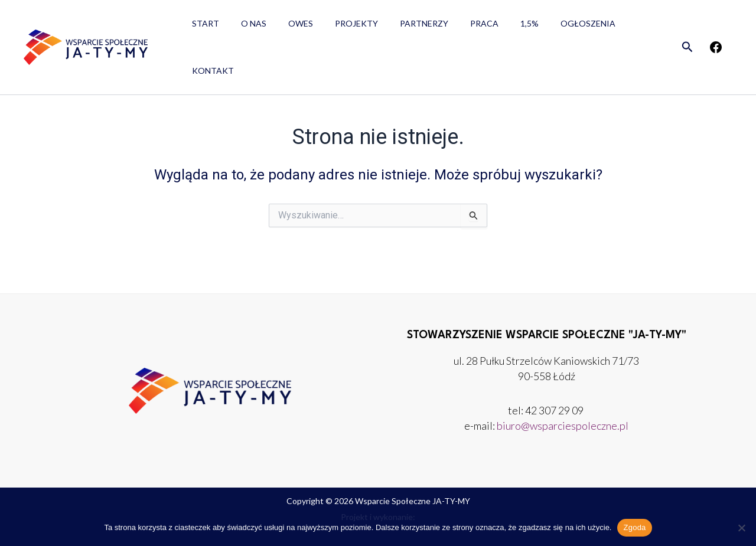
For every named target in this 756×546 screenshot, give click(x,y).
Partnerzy (400, 27)
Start (203, 27)
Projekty (338, 27)
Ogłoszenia (548, 27)
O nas (245, 27)
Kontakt (613, 27)
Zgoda (634, 527)
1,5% (495, 27)
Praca (455, 27)
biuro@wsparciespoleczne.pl (563, 426)
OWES (287, 27)
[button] (687, 27)
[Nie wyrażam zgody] (741, 528)
